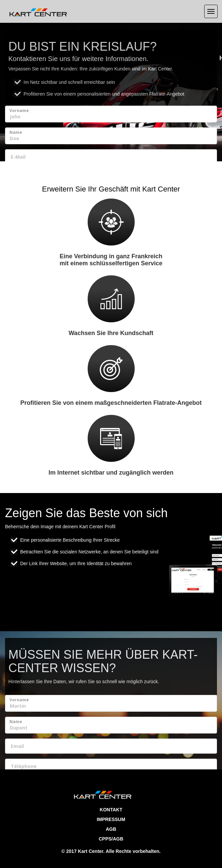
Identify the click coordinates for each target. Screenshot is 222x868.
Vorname (19, 111)
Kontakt (111, 810)
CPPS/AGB (111, 839)
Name (16, 132)
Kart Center (91, 851)
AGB (111, 829)
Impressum (111, 819)
